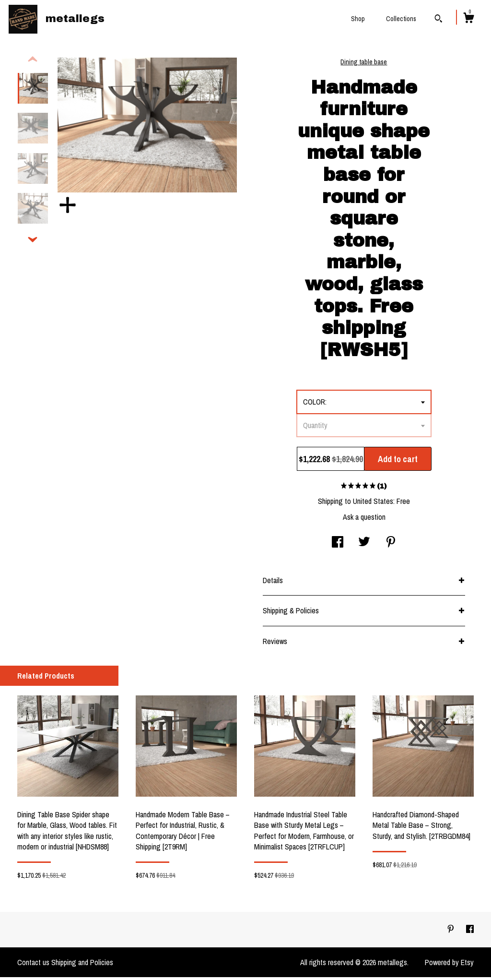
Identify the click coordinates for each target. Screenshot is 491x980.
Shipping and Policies (82, 965)
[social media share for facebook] (338, 546)
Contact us (33, 965)
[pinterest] (452, 932)
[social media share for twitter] (364, 546)
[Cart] (468, 19)
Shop (358, 19)
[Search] (438, 20)
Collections (401, 19)
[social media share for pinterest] (391, 546)
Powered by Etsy (449, 965)
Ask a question (364, 520)
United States (373, 504)
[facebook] (470, 932)
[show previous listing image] (33, 62)
